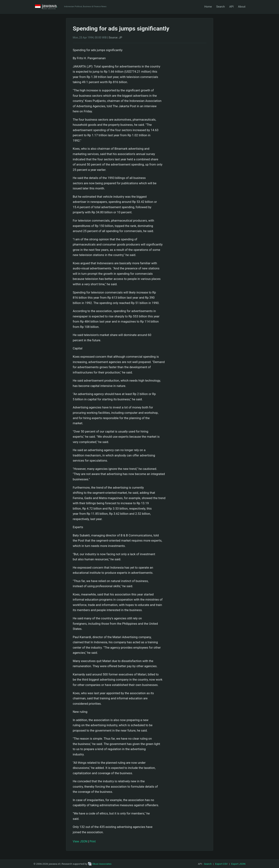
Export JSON (238, 864)
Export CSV (221, 864)
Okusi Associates (100, 864)
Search (221, 7)
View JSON (80, 841)
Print (93, 841)
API (231, 7)
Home (208, 7)
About (242, 7)
